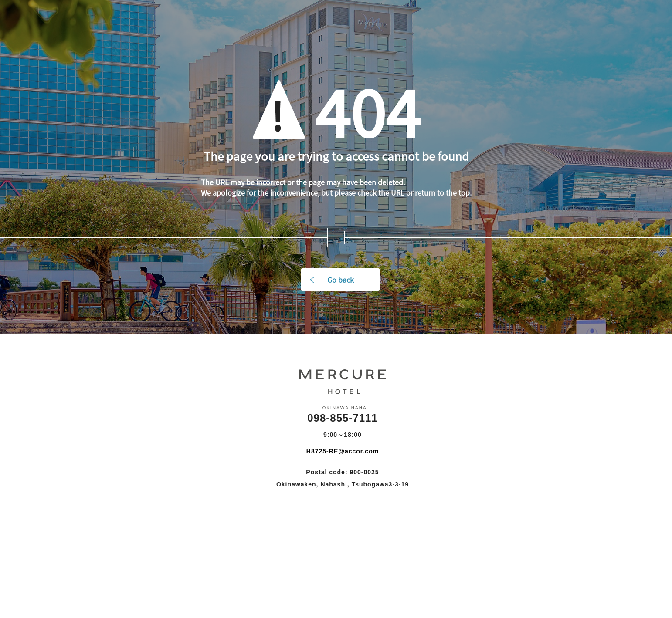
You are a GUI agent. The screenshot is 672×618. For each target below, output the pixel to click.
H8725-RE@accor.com (343, 451)
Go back (341, 280)
